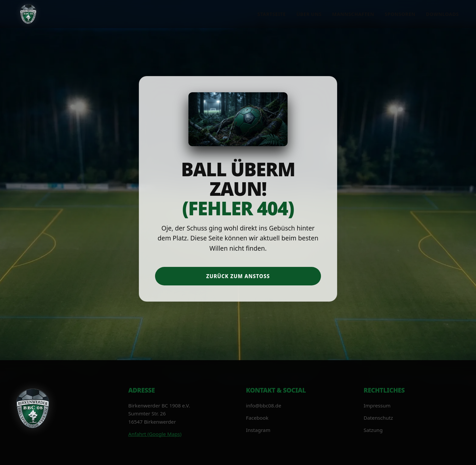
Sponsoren (400, 14)
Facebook (257, 418)
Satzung (373, 430)
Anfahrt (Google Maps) (155, 434)
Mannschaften (353, 14)
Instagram (258, 430)
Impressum (377, 405)
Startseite (272, 14)
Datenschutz (378, 418)
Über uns (309, 14)
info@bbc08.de (264, 405)
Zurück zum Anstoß (238, 276)
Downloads (442, 14)
